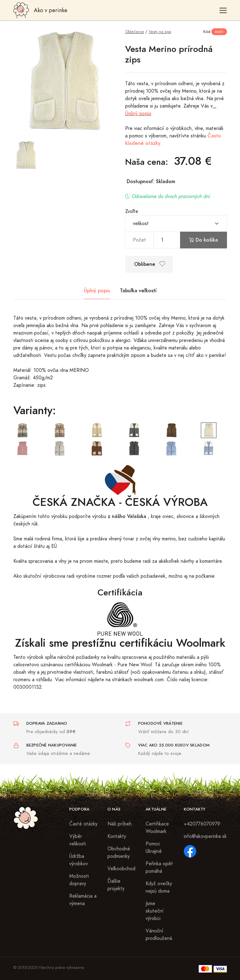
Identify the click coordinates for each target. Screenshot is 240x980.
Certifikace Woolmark (157, 828)
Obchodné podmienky (119, 853)
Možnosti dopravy (79, 880)
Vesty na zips (160, 32)
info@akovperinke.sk (205, 836)
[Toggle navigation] (223, 10)
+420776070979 (202, 824)
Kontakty (117, 836)
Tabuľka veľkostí (138, 291)
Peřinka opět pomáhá (159, 867)
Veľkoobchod (121, 869)
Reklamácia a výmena (83, 900)
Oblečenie (135, 32)
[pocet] (167, 240)
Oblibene (150, 264)
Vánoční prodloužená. (160, 935)
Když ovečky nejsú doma (159, 887)
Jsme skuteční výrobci (155, 911)
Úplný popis (97, 291)
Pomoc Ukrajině (154, 848)
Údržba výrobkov (79, 860)
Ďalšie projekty (116, 885)
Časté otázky (83, 824)
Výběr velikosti (78, 840)
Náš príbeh (120, 824)
